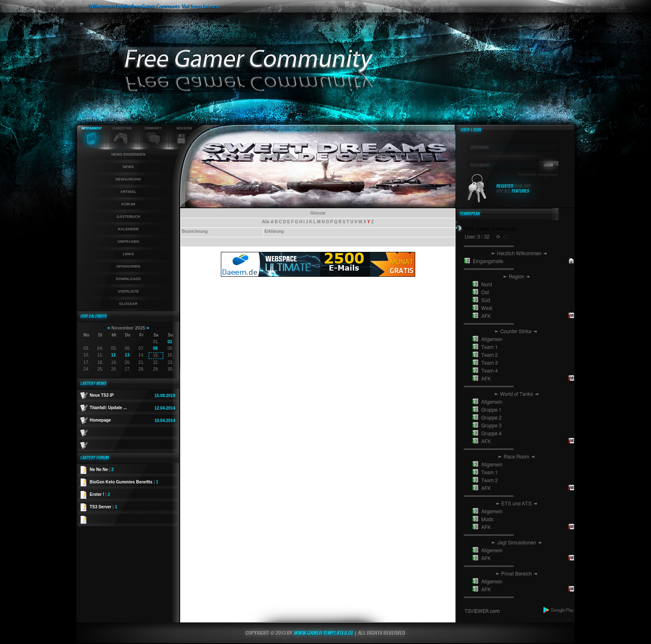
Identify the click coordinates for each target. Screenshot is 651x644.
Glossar (128, 304)
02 (170, 342)
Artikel (128, 192)
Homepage (100, 420)
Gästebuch (128, 217)
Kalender (128, 229)
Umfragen (128, 242)
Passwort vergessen (538, 174)
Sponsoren (128, 266)
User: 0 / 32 (477, 237)
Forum (128, 204)
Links (128, 254)
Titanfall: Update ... (108, 408)
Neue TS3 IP (102, 395)
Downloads (128, 279)
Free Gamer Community (491, 229)
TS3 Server (103, 507)
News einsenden (128, 154)
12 (114, 355)
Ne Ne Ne (102, 470)
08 (155, 348)
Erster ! (100, 494)
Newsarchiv (128, 179)
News (128, 167)
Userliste (128, 291)
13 (127, 355)
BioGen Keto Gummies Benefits (124, 482)
